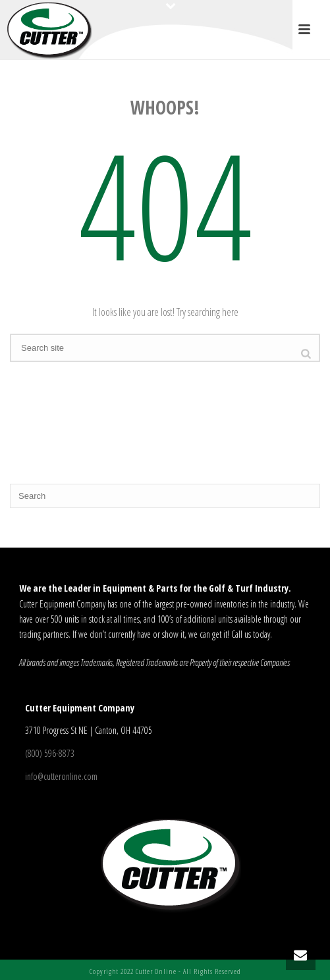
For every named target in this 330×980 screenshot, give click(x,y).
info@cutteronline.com (61, 776)
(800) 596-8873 (50, 753)
